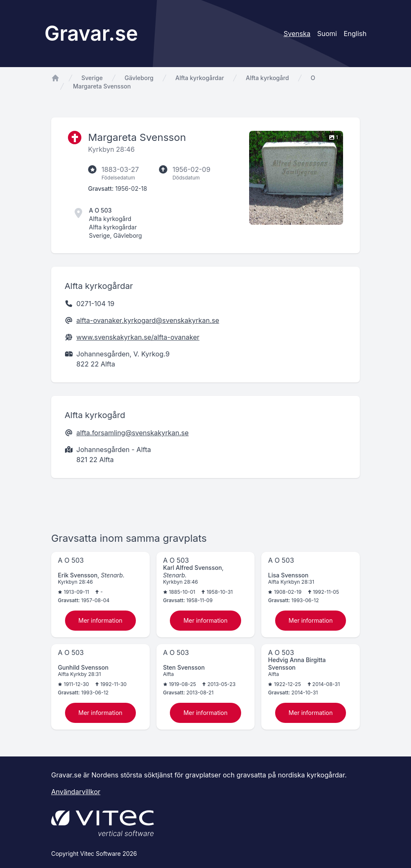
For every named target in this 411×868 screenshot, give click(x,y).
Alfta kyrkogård (267, 78)
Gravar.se (91, 33)
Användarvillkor (76, 792)
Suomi (327, 34)
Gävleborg (139, 78)
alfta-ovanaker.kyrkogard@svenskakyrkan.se (148, 320)
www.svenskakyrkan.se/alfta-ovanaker (138, 337)
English (355, 34)
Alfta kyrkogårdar (200, 78)
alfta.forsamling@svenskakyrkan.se (133, 433)
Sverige (92, 78)
